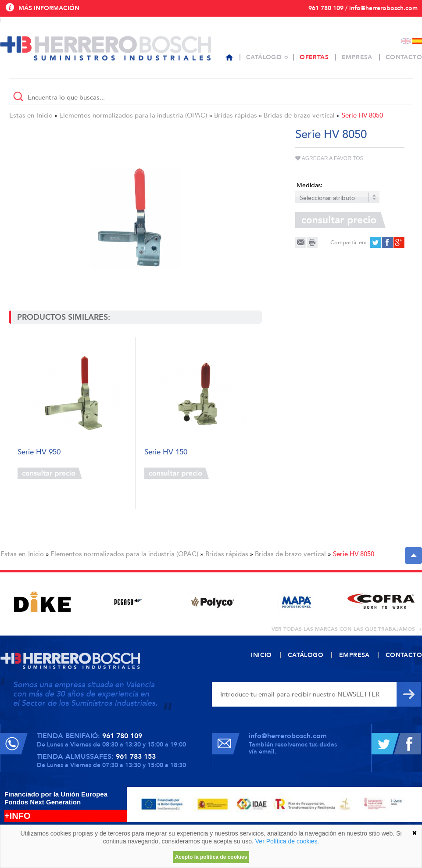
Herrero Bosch (105, 48)
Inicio (45, 115)
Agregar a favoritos (329, 158)
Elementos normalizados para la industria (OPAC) (133, 115)
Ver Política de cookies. (287, 841)
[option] (42, 602)
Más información (49, 8)
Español (417, 41)
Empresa (357, 57)
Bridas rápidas (236, 115)
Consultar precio (50, 473)
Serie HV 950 (39, 452)
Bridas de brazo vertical (299, 115)
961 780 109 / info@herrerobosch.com (363, 8)
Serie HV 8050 (362, 115)
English (406, 41)
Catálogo (264, 57)
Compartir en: (349, 243)
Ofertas (314, 57)
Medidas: (309, 185)
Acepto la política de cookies (211, 857)
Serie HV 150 (166, 452)
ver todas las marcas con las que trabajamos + (347, 629)
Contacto (404, 57)
